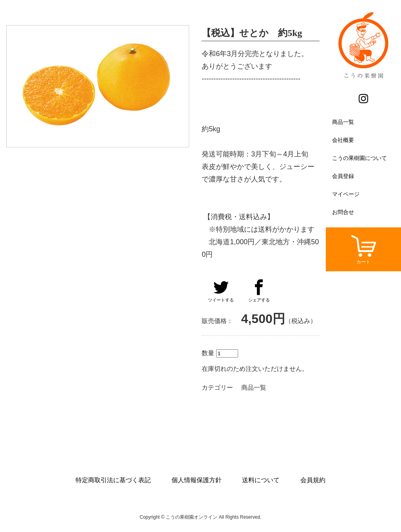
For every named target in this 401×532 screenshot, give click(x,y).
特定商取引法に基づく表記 (113, 480)
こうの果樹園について (359, 158)
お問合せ (343, 212)
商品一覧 (343, 122)
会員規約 (313, 480)
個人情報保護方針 (197, 480)
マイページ (346, 194)
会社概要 (343, 140)
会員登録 (343, 176)
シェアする (259, 291)
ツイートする (221, 291)
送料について (261, 480)
